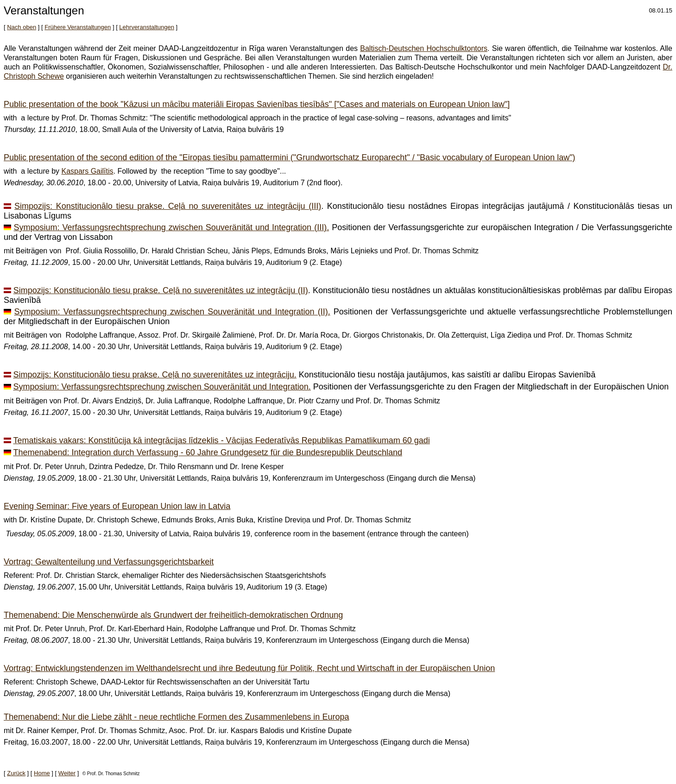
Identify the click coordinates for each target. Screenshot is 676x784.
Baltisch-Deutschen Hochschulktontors (424, 48)
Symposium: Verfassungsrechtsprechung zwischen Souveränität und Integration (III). (172, 227)
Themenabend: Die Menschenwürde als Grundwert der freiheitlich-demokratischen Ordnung (173, 615)
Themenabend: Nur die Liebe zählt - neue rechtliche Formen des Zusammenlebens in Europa (176, 717)
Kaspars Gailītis (88, 171)
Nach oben (22, 27)
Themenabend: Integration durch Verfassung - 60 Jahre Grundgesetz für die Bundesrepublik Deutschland (208, 452)
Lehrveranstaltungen (147, 27)
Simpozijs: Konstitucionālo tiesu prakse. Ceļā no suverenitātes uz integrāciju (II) (161, 290)
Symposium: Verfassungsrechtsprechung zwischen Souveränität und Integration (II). (172, 312)
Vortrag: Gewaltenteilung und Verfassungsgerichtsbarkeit (109, 562)
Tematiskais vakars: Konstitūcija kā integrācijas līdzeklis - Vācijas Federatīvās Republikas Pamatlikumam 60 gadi (221, 440)
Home (42, 773)
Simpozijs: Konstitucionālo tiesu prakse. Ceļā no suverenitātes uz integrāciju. (155, 375)
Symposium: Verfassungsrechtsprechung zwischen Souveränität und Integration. (162, 387)
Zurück (16, 773)
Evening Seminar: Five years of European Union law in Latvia (117, 506)
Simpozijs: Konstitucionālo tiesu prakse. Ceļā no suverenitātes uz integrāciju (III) (168, 206)
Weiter (67, 773)
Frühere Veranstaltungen (78, 27)
